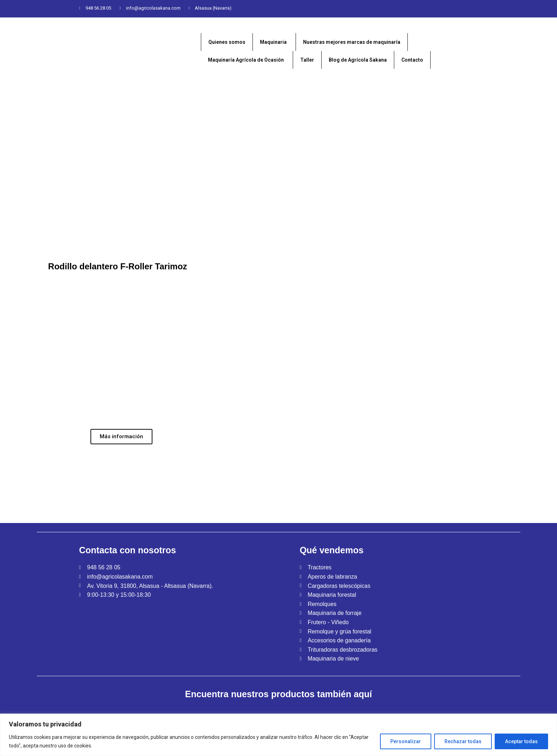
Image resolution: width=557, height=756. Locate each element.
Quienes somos (227, 42)
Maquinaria (273, 42)
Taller (307, 60)
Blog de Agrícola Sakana (358, 60)
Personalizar (406, 741)
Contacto (412, 60)
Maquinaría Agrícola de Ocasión (246, 60)
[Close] (552, 717)
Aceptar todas (521, 741)
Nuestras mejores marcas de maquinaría (352, 42)
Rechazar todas (463, 741)
